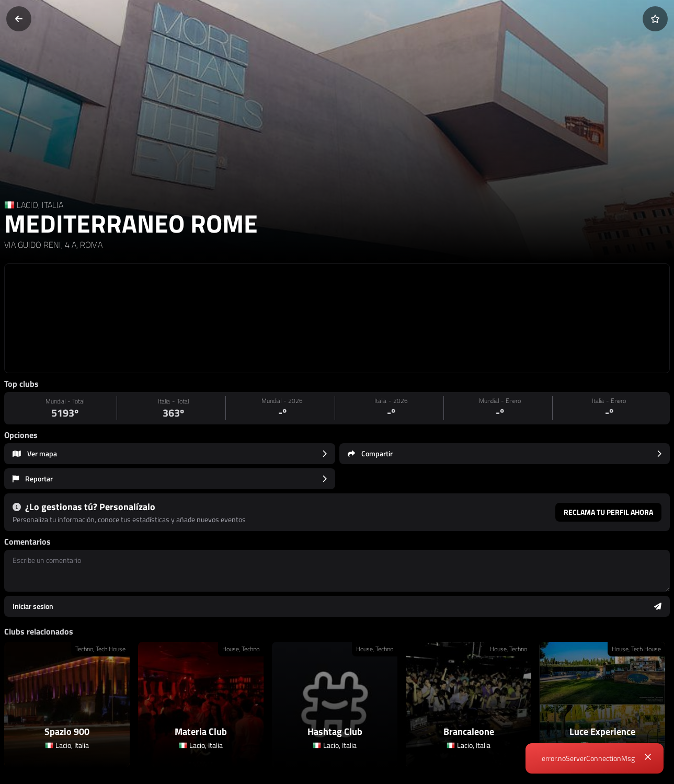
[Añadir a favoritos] (655, 19)
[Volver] (19, 19)
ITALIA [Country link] (53, 205)
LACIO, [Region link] (29, 205)
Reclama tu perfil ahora (608, 512)
